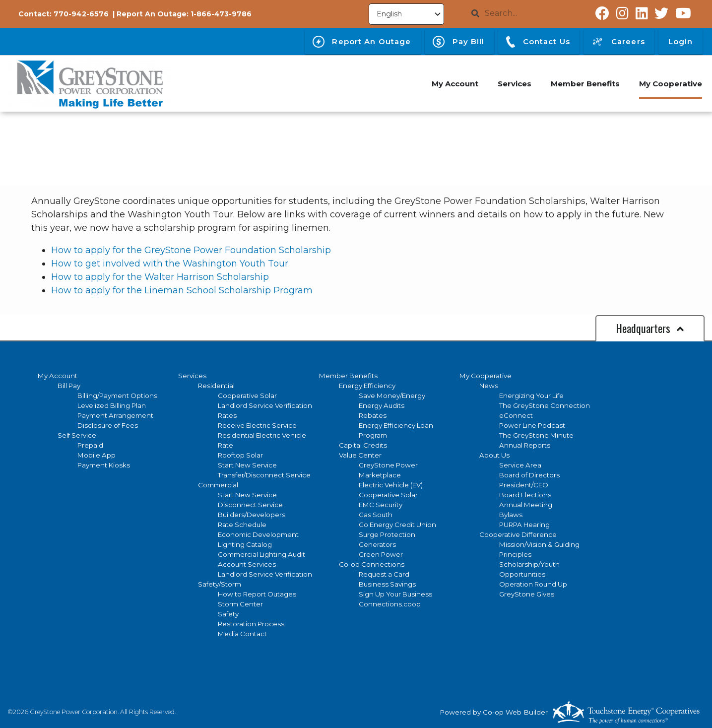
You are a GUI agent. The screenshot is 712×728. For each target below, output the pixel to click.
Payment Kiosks (104, 465)
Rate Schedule (242, 525)
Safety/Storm (220, 584)
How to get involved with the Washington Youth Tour (170, 264)
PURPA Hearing (524, 525)
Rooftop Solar (240, 455)
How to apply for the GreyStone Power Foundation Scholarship (191, 250)
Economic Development (258, 534)
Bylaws (511, 515)
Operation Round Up (533, 584)
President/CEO (524, 485)
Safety (228, 614)
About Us (494, 455)
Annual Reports (525, 445)
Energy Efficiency (367, 386)
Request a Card (384, 574)
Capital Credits (363, 445)
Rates (227, 415)
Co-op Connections (372, 564)
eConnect (516, 415)
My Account (58, 376)
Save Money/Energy (392, 396)
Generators (377, 544)
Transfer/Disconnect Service (264, 475)
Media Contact (242, 634)
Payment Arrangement (115, 415)
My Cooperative (485, 376)
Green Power (381, 554)
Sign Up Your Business (395, 594)
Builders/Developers (252, 515)
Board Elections (525, 495)
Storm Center (240, 604)
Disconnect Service (250, 505)
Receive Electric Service (257, 425)
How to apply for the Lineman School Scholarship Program (182, 290)
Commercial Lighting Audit (261, 554)
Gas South (376, 515)
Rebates (373, 415)
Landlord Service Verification (265, 405)
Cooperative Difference (518, 534)
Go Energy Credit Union (397, 525)
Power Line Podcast (532, 425)
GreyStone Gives (527, 594)
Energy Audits (382, 405)
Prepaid (90, 445)
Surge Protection (387, 534)
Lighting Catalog (245, 544)
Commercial (218, 485)
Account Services (247, 564)
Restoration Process (251, 624)
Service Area (520, 465)
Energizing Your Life (531, 396)
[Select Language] (406, 14)
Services (192, 376)
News (489, 386)
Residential (216, 386)
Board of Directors (529, 475)
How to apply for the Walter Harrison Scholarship (160, 277)
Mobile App (97, 455)
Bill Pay (69, 386)
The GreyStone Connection (545, 405)
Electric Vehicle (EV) (391, 485)
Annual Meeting (526, 505)
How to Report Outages (257, 594)
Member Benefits (348, 376)
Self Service (77, 435)
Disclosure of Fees (108, 425)
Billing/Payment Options (117, 396)
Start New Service (247, 465)
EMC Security (381, 505)
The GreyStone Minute (536, 435)
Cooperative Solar (247, 396)
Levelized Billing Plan (112, 405)
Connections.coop (390, 604)
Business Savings (387, 584)
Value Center (360, 455)
